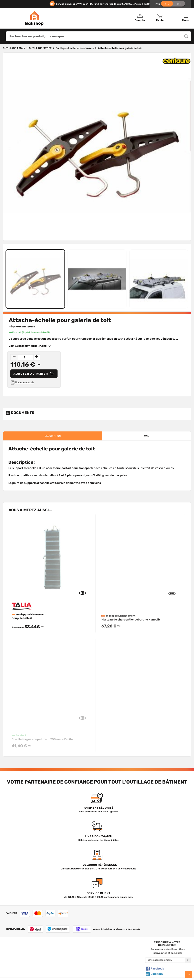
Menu (186, 18)
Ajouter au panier (34, 374)
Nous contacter (25, 957)
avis (147, 436)
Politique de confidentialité (120, 961)
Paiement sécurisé (120, 970)
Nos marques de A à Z (72, 957)
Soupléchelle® (22, 624)
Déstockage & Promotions (72, 974)
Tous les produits (72, 953)
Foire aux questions (25, 961)
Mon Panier (120, 957)
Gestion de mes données (120, 965)
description (53, 436)
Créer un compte (120, 953)
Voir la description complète (28, 346)
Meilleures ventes (72, 970)
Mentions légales (25, 970)
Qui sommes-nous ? (25, 953)
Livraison (25, 974)
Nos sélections (72, 961)
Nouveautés (72, 965)
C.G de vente (25, 965)
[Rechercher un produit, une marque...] (186, 36)
